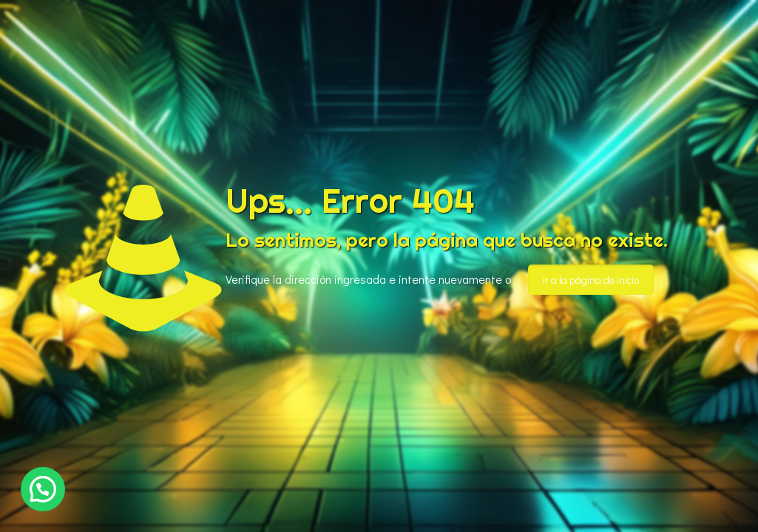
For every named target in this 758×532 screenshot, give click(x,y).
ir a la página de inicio (591, 280)
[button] (43, 489)
